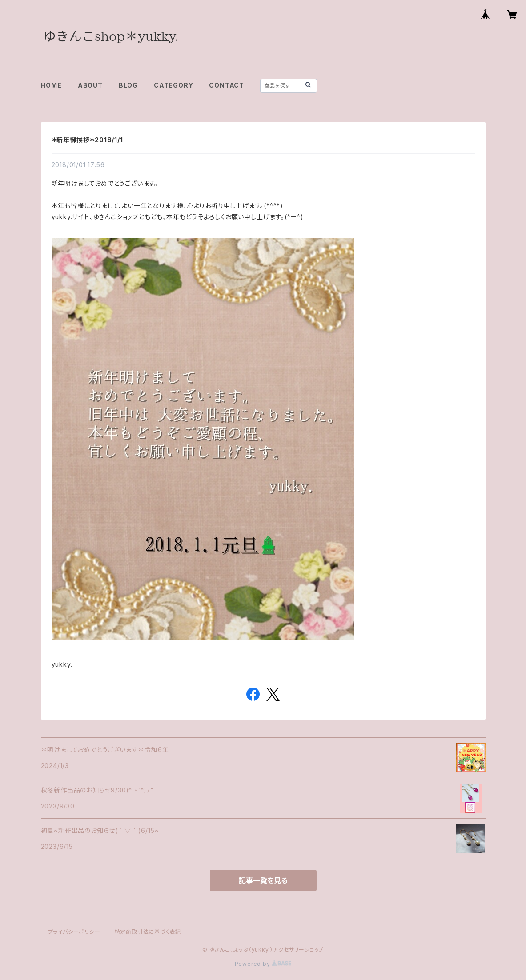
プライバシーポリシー (74, 932)
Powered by (263, 964)
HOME (51, 85)
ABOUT (90, 85)
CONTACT (227, 85)
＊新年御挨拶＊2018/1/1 (87, 140)
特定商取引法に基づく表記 (148, 932)
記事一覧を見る (263, 880)
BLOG (128, 85)
